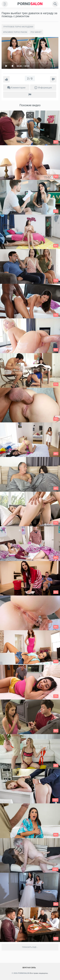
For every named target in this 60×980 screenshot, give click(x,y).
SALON (30, 4)
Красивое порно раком (15, 32)
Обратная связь (29, 968)
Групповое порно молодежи (18, 27)
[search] (55, 4)
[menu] (5, 4)
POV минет (36, 32)
